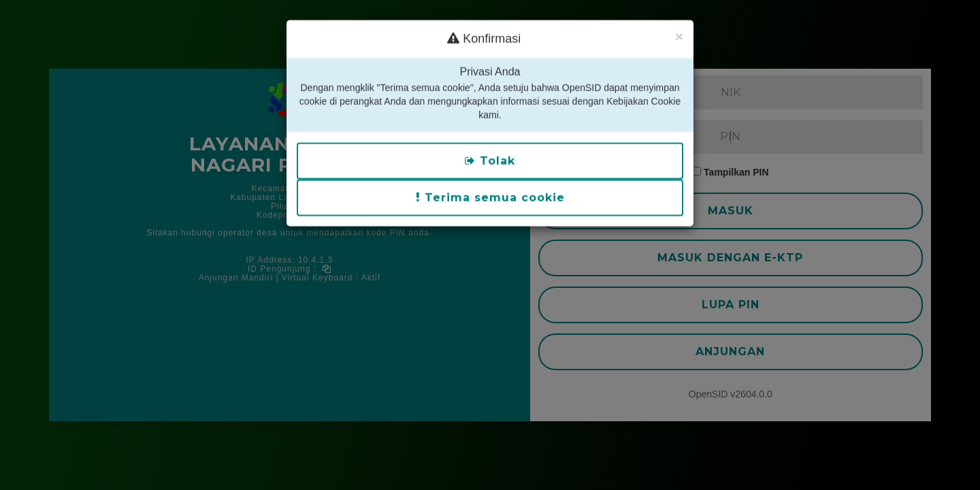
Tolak (490, 149)
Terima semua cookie (490, 185)
